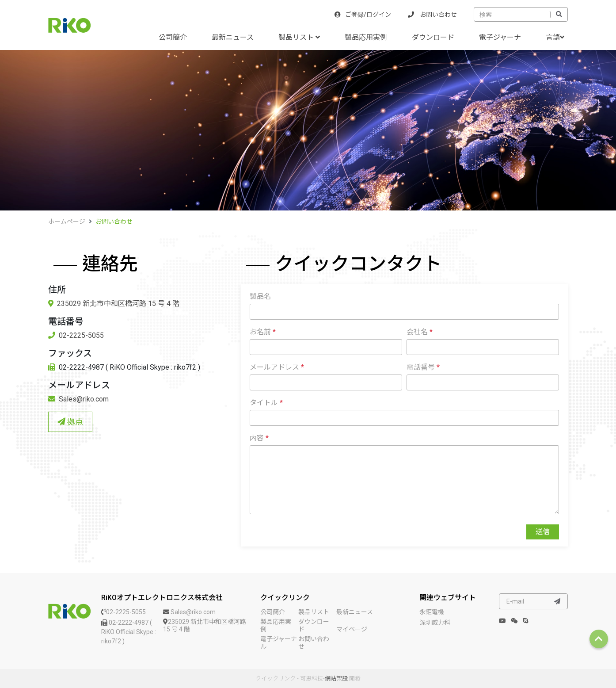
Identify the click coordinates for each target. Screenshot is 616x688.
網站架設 (336, 678)
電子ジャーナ (500, 37)
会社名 (420, 332)
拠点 (70, 422)
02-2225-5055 (76, 335)
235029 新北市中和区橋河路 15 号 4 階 (114, 304)
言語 (555, 37)
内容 (259, 438)
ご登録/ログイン (363, 15)
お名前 (263, 332)
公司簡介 (173, 37)
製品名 (260, 296)
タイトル (266, 403)
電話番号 (423, 367)
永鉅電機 (432, 612)
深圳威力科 (435, 623)
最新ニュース (233, 37)
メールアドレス (277, 367)
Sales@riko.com (78, 399)
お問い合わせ (432, 15)
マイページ (352, 629)
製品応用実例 (366, 37)
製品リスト (299, 37)
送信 (543, 532)
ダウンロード (433, 37)
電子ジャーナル (279, 643)
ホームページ (67, 222)
